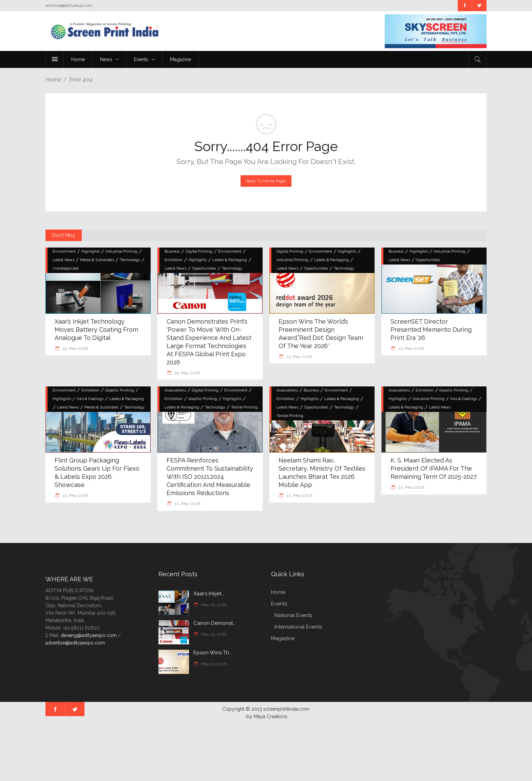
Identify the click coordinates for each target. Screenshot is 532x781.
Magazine (283, 638)
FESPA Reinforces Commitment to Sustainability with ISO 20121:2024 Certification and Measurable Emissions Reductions (210, 477)
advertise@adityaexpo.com (75, 643)
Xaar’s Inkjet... (209, 594)
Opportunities (204, 268)
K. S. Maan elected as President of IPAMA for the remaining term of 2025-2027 (434, 468)
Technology (130, 260)
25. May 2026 (75, 348)
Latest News (63, 260)
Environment (64, 251)
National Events (293, 615)
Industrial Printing (121, 251)
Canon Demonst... (215, 623)
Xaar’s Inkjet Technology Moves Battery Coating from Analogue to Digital (96, 330)
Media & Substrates (97, 260)
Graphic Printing (120, 390)
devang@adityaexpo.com (89, 635)
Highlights (91, 251)
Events (279, 604)
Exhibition (174, 260)
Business (172, 251)
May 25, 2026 (213, 605)
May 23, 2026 (213, 664)
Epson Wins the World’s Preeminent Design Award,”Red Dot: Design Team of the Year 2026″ (321, 334)
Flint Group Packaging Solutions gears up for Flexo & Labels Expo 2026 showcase (97, 473)
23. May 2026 (299, 357)
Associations (175, 390)
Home (53, 80)
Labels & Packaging (230, 260)
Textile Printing (244, 407)
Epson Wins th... (213, 653)
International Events (298, 627)
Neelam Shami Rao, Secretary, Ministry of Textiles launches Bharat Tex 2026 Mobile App (322, 473)
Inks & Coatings (90, 399)
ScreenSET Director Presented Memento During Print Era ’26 (431, 330)
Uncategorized (66, 268)
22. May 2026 (187, 504)
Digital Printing (199, 251)
